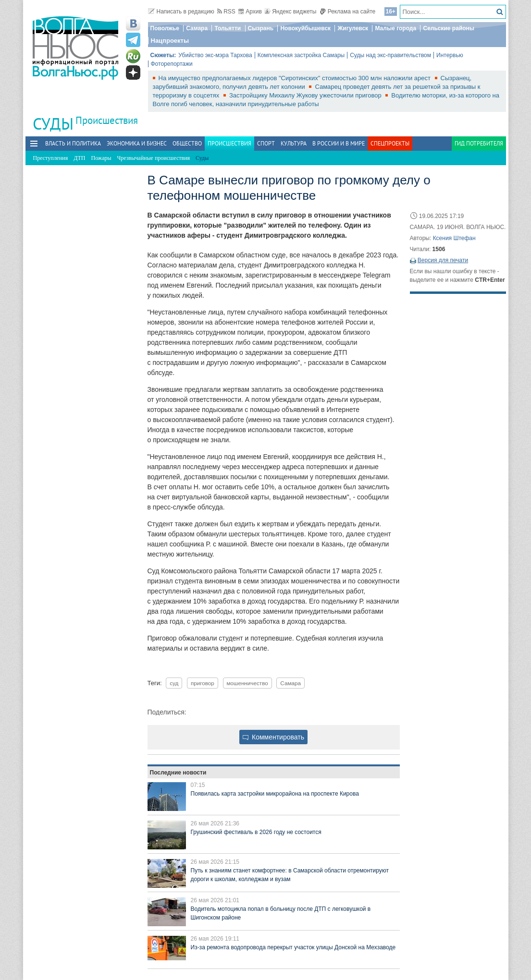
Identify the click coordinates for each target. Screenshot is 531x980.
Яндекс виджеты (290, 12)
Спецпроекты (390, 143)
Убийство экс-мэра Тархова (215, 55)
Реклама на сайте (348, 12)
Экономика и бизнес (137, 143)
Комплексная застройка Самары (301, 55)
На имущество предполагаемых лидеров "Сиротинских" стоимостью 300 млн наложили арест (296, 78)
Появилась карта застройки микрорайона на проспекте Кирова (275, 794)
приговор (203, 683)
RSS (226, 12)
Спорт (266, 143)
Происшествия (107, 120)
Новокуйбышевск (305, 28)
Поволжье (165, 28)
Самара (197, 28)
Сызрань (261, 28)
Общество (187, 143)
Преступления (51, 158)
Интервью (450, 55)
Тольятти (228, 28)
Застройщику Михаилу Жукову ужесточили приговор (306, 95)
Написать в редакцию (181, 12)
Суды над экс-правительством (390, 55)
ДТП (79, 158)
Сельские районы (449, 28)
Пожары (101, 158)
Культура (294, 143)
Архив (250, 12)
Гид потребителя (479, 143)
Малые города (395, 28)
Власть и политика (73, 143)
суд (174, 683)
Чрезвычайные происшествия (154, 158)
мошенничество (247, 683)
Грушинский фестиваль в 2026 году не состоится (256, 832)
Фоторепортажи (172, 64)
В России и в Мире (339, 143)
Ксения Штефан (454, 238)
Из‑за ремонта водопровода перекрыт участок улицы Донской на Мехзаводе (293, 947)
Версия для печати (443, 260)
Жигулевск (353, 28)
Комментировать (273, 737)
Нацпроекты (170, 41)
